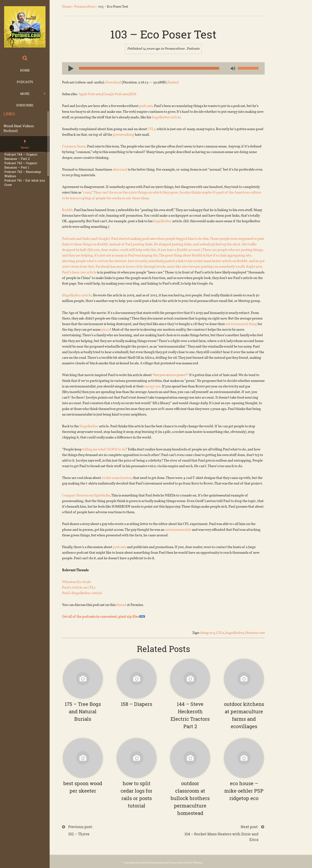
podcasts (146, 106)
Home (25, 70)
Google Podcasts (116, 94)
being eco (207, 633)
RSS (133, 94)
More (25, 94)
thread (121, 605)
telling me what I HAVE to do (104, 449)
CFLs (152, 129)
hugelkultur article (166, 117)
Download (113, 83)
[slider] (149, 68)
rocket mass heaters (117, 478)
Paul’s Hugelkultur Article (82, 593)
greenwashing (124, 135)
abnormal (120, 170)
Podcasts (25, 82)
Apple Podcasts (90, 94)
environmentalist (178, 530)
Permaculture (175, 49)
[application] (163, 68)
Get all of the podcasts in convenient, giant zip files (103, 617)
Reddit (67, 210)
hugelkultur (162, 221)
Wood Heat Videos (19, 126)
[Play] (69, 68)
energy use (152, 387)
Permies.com (255, 633)
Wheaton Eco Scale (76, 582)
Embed (173, 83)
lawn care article (84, 273)
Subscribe (25, 105)
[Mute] (233, 69)
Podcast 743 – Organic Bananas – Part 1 (21, 165)
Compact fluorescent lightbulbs (86, 496)
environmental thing (241, 324)
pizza (106, 330)
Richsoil (11, 131)
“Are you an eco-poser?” (170, 375)
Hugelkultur (89, 426)
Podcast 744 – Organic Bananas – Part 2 (21, 156)
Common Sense (74, 147)
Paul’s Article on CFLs (79, 588)
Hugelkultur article (77, 295)
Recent (25, 147)
